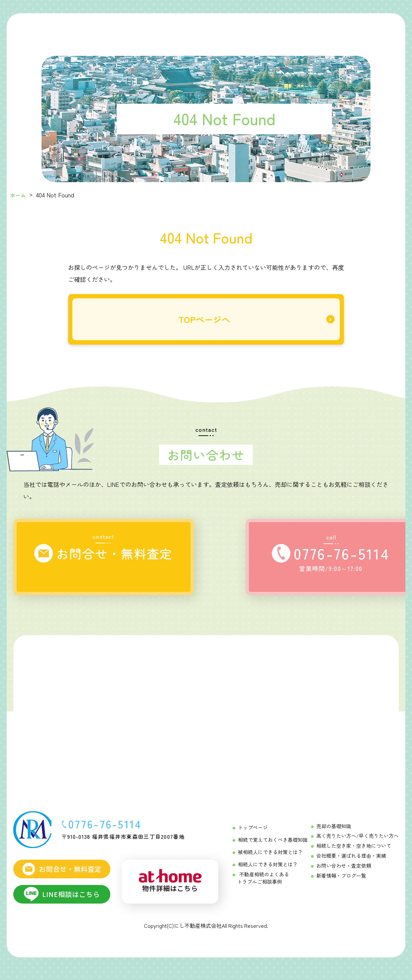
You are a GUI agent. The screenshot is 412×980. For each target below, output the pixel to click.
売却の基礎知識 (338, 835)
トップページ (252, 836)
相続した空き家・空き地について (357, 854)
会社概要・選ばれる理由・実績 (354, 863)
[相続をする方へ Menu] (165, 30)
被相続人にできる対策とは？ (268, 859)
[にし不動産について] (324, 30)
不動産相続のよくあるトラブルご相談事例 (261, 884)
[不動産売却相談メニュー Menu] (285, 30)
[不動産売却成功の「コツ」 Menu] (248, 30)
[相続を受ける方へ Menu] (206, 30)
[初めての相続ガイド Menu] (122, 30)
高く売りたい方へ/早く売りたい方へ (360, 844)
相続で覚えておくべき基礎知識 (270, 848)
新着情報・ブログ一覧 (345, 882)
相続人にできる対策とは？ (266, 871)
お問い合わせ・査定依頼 (347, 872)
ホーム (19, 195)
